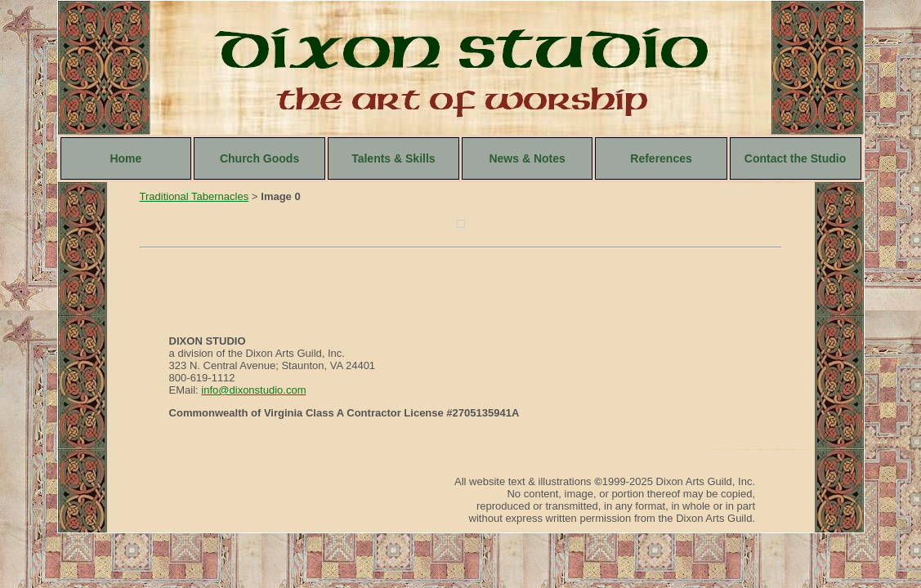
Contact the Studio (795, 158)
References (661, 158)
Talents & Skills (393, 158)
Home (125, 158)
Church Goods (259, 158)
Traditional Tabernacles (194, 196)
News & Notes (527, 158)
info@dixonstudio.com (253, 390)
